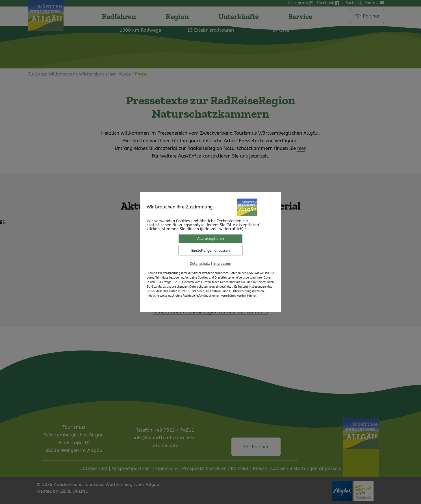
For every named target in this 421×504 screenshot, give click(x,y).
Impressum (222, 264)
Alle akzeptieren (211, 239)
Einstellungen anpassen (211, 251)
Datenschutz (200, 264)
